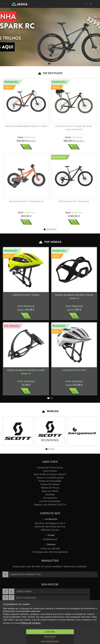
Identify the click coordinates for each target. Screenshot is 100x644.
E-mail (50, 535)
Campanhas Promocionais (50, 468)
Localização (50, 519)
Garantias (50, 494)
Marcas (50, 411)
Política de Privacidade (50, 481)
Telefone (50, 544)
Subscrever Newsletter (22, 574)
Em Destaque (50, 73)
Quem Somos (50, 471)
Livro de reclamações (50, 501)
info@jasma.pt (50, 539)
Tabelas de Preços (50, 488)
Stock (21, 137)
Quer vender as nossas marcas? (50, 474)
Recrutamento (50, 498)
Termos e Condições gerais (50, 478)
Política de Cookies (50, 484)
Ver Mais (26, 147)
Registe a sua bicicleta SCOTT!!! (50, 505)
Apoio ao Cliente (50, 491)
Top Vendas (50, 242)
